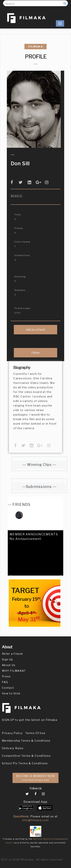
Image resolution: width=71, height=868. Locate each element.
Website (16, 196)
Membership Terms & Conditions (26, 741)
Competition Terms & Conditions (26, 756)
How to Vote (11, 693)
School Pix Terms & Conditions (25, 763)
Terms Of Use (35, 733)
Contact (8, 688)
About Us (9, 665)
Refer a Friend (12, 654)
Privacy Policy (12, 733)
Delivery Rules (13, 748)
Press (6, 676)
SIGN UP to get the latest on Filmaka (30, 720)
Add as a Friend (35, 330)
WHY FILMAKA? (14, 671)
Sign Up (7, 659)
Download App (35, 802)
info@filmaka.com (36, 820)
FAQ (5, 682)
